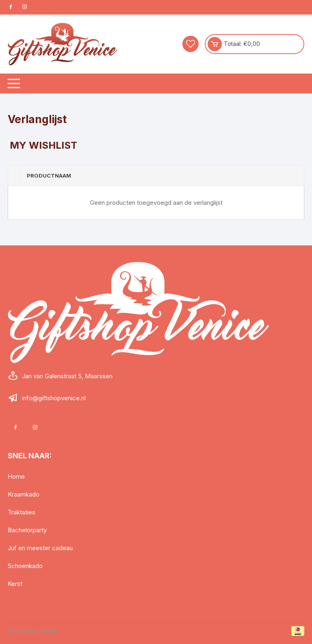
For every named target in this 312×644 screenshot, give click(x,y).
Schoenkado (25, 566)
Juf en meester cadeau (40, 548)
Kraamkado (24, 494)
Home (16, 476)
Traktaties (22, 512)
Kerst (15, 584)
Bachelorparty (27, 530)
